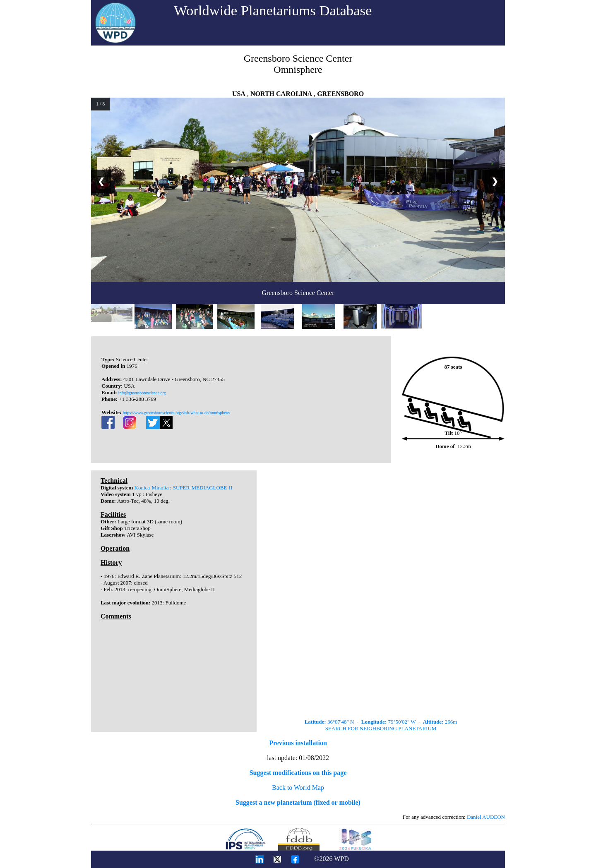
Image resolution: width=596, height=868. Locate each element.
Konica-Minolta (152, 488)
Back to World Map (298, 788)
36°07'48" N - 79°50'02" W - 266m (381, 722)
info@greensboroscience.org (142, 393)
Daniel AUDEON (486, 817)
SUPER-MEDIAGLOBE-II (203, 488)
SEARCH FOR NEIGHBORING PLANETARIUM (381, 728)
